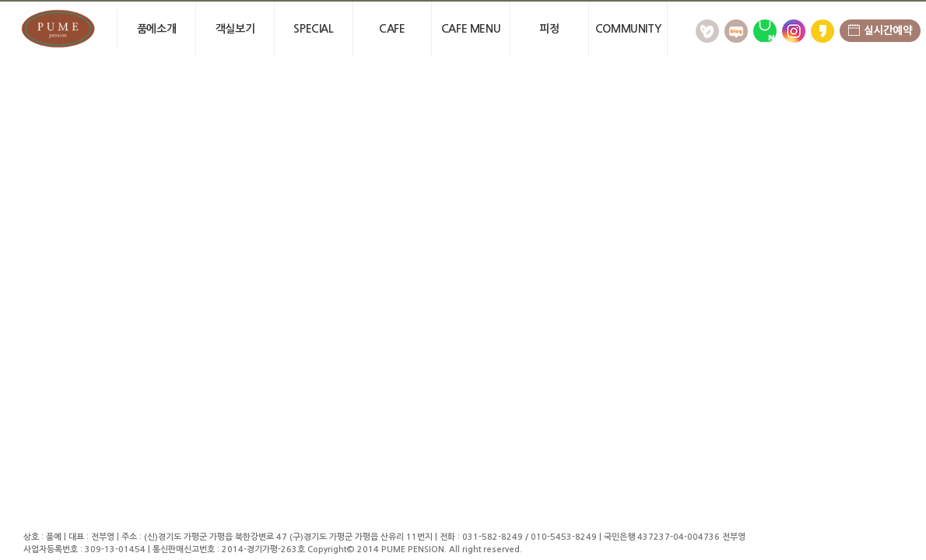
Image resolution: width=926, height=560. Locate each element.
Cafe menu (471, 29)
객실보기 (235, 29)
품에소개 (156, 29)
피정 (549, 29)
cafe (392, 29)
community (628, 29)
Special (313, 29)
